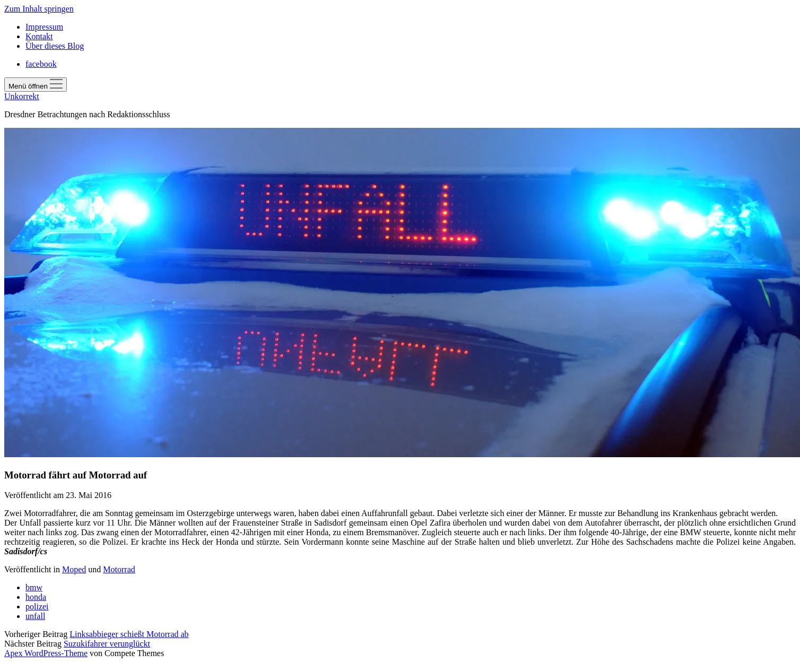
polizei (37, 606)
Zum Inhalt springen (39, 9)
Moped (74, 569)
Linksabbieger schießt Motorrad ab (129, 634)
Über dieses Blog (55, 46)
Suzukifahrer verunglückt (107, 644)
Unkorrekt (22, 96)
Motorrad (119, 569)
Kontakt (39, 36)
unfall (35, 616)
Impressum (44, 27)
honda (36, 597)
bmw (34, 587)
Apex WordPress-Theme (46, 653)
